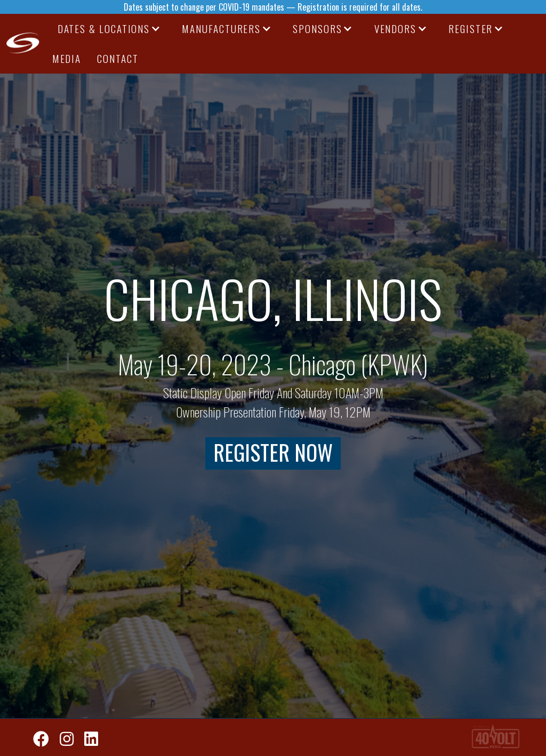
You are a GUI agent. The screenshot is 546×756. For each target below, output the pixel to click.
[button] (109, 29)
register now (273, 453)
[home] (23, 44)
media (67, 58)
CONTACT (118, 58)
